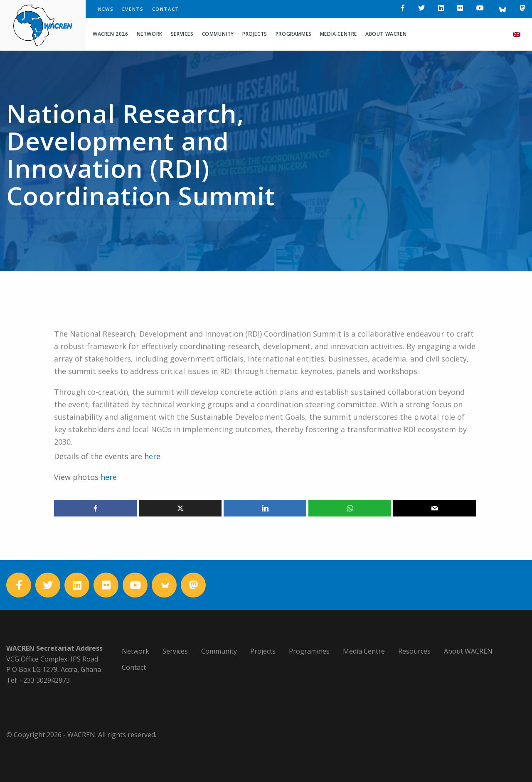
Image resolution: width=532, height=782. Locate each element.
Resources (414, 651)
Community (218, 34)
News (106, 9)
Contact (166, 9)
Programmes (294, 34)
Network (150, 34)
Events (133, 9)
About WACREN (386, 34)
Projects (255, 34)
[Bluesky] (502, 9)
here (109, 477)
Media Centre (339, 34)
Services (182, 34)
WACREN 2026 (111, 34)
